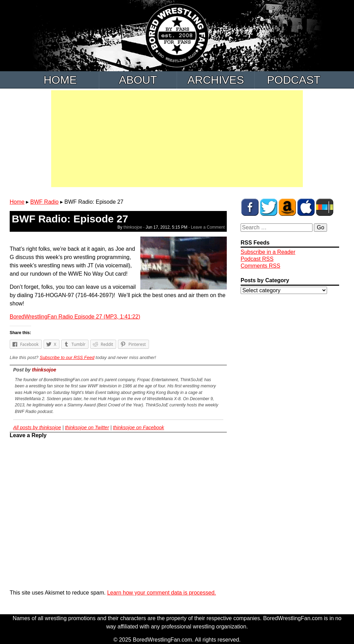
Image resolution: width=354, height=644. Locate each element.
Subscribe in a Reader (268, 252)
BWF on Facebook (250, 207)
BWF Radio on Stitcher (325, 207)
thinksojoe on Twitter (87, 427)
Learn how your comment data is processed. (162, 593)
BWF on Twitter (269, 207)
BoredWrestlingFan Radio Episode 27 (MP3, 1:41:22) (75, 317)
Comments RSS (260, 266)
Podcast (294, 80)
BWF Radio (45, 202)
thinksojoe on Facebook (139, 427)
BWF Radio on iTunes (306, 207)
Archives (216, 80)
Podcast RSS (257, 259)
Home (60, 80)
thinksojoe (133, 227)
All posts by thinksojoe (37, 427)
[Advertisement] (177, 139)
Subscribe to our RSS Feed (67, 357)
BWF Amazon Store (287, 207)
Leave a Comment (208, 227)
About (138, 80)
